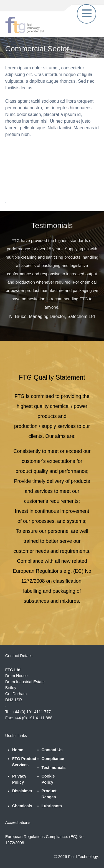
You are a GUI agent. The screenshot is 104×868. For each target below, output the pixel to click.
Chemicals (22, 806)
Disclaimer (22, 791)
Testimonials (54, 768)
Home (18, 750)
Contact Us (52, 750)
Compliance (53, 759)
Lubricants (52, 806)
